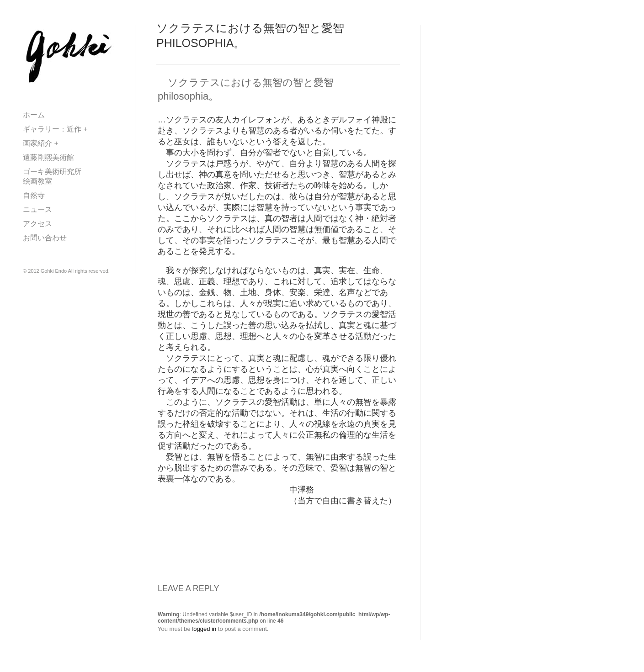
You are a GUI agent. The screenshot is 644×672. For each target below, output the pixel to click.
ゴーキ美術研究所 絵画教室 (67, 176)
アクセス (37, 224)
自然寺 (34, 195)
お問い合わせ (45, 238)
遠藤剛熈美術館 (52, 157)
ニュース (37, 209)
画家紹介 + (41, 143)
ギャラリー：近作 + (55, 129)
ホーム (34, 115)
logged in (204, 629)
